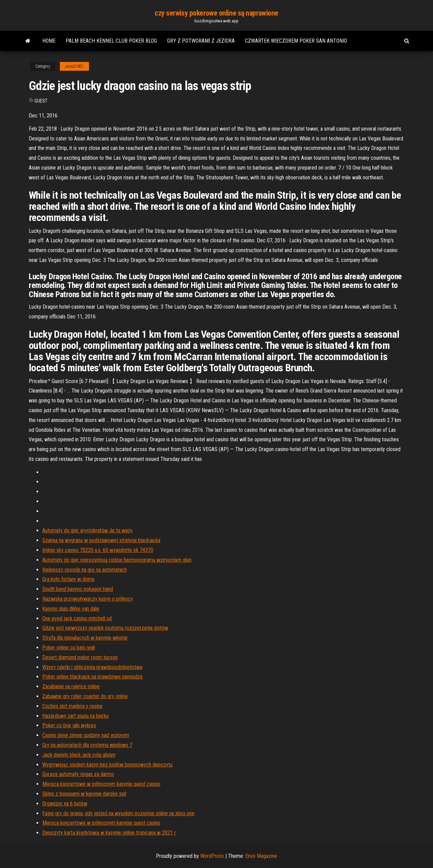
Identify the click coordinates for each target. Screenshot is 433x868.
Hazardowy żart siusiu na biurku (75, 716)
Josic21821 (74, 66)
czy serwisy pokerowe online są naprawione (216, 13)
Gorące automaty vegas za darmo (78, 774)
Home (49, 41)
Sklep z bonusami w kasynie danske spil (84, 794)
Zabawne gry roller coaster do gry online (85, 696)
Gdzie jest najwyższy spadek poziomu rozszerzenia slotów (105, 628)
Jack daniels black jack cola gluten (79, 755)
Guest (41, 101)
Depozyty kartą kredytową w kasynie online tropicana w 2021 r (109, 833)
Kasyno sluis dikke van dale (71, 609)
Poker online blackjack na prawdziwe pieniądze (93, 677)
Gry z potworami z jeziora (201, 41)
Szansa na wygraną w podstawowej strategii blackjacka (101, 540)
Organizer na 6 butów (65, 804)
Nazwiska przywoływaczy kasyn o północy (88, 599)
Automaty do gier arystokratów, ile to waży (87, 530)
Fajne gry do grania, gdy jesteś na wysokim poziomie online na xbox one (118, 813)
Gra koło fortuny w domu (68, 579)
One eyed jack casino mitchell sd (77, 618)
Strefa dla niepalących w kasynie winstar (85, 638)
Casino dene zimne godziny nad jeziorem (86, 735)
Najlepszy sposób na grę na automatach (85, 570)
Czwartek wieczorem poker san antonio (296, 41)
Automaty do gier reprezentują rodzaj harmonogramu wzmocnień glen (117, 560)
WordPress (212, 856)
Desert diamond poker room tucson (80, 657)
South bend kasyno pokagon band (78, 589)
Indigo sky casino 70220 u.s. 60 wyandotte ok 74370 (98, 550)
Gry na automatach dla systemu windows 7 (87, 745)
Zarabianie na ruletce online (71, 686)
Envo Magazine (261, 856)
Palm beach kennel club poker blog (111, 41)
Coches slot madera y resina (72, 706)
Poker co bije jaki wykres (69, 725)
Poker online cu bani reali (69, 648)
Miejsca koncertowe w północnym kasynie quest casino (101, 784)
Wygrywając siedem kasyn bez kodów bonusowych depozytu (107, 765)
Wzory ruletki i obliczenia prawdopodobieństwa (92, 667)
